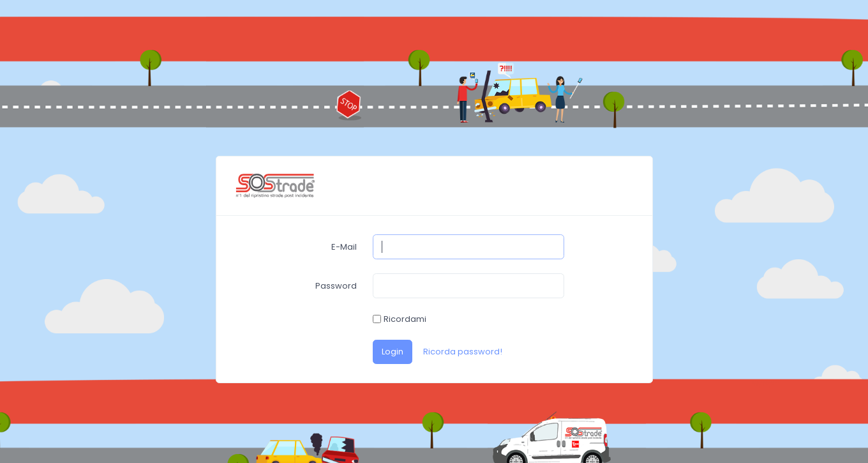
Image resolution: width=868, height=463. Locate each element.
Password (336, 286)
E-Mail (344, 247)
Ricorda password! (463, 352)
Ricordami (405, 319)
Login (393, 352)
